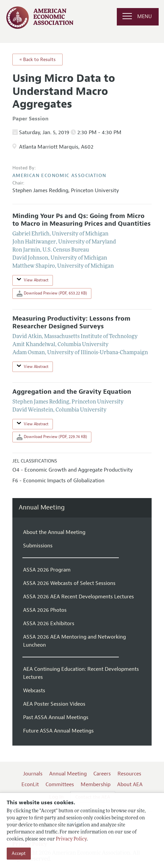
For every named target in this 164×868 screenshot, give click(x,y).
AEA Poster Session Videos (54, 704)
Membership (96, 784)
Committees (60, 784)
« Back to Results (37, 60)
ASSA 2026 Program (47, 570)
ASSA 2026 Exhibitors (49, 623)
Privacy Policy (71, 839)
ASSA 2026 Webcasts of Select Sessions (69, 583)
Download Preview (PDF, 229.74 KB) (52, 437)
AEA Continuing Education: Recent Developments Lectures (81, 673)
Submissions (38, 546)
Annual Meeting (42, 508)
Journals (33, 774)
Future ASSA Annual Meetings (58, 731)
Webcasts (34, 691)
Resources (129, 774)
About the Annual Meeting (54, 532)
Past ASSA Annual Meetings (56, 717)
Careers (102, 774)
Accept (19, 853)
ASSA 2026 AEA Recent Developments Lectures (78, 597)
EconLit (30, 784)
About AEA (130, 784)
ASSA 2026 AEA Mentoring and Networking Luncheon (74, 641)
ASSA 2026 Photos (45, 610)
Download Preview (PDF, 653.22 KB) (52, 293)
